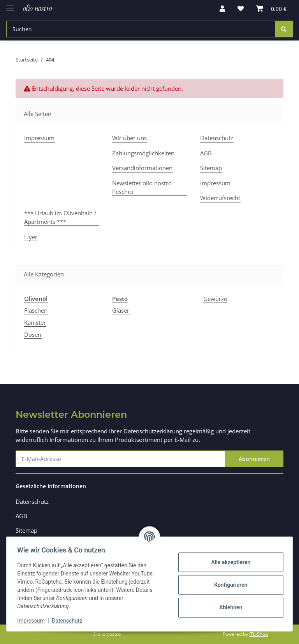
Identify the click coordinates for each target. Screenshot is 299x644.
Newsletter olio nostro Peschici (142, 187)
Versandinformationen (142, 168)
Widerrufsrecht (220, 198)
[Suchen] (141, 29)
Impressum (39, 138)
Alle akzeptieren (229, 562)
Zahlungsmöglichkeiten (143, 153)
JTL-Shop (259, 634)
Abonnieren (254, 459)
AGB (206, 153)
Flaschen (36, 310)
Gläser (121, 310)
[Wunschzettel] (241, 9)
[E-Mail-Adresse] (120, 459)
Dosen (33, 334)
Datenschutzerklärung (153, 431)
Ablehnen (229, 607)
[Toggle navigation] (10, 5)
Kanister (35, 322)
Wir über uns (129, 138)
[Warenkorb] (271, 9)
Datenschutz (217, 138)
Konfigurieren (229, 585)
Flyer (31, 237)
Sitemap (211, 168)
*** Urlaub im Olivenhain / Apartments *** (60, 217)
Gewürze (215, 299)
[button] (222, 9)
